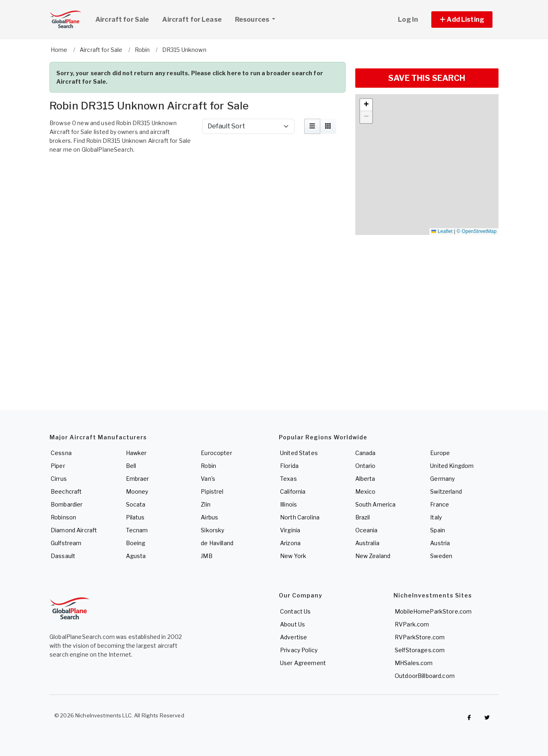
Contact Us (295, 611)
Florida (289, 466)
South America (376, 504)
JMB (206, 556)
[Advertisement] (198, 179)
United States (299, 453)
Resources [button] (258, 19)
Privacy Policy (299, 650)
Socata (136, 504)
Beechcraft (66, 491)
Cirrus (59, 479)
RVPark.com (412, 624)
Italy (436, 517)
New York (293, 556)
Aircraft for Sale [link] (122, 20)
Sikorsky (212, 530)
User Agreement (303, 663)
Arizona (290, 543)
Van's (208, 479)
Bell (131, 466)
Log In (408, 20)
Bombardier (67, 504)
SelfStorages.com (420, 650)
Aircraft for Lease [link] (192, 20)
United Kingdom (452, 466)
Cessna (61, 453)
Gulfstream (66, 543)
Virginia (290, 530)
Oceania (367, 530)
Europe (440, 453)
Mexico (366, 491)
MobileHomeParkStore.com (433, 611)
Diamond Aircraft (74, 530)
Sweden (441, 556)
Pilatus (135, 517)
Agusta (136, 556)
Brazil (363, 517)
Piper (58, 466)
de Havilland (217, 543)
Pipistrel (212, 491)
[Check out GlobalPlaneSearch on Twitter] (487, 717)
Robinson (63, 517)
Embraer (138, 479)
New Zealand (373, 556)
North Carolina (300, 517)
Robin (208, 466)
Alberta (365, 479)
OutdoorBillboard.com (425, 676)
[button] (462, 20)
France (440, 504)
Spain (438, 530)
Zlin (206, 504)
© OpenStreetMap (477, 231)
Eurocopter (216, 453)
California (293, 491)
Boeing (136, 543)
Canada (366, 453)
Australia (367, 543)
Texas (288, 479)
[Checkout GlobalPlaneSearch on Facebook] (469, 717)
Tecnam (137, 530)
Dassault (63, 556)
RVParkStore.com (420, 637)
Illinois (288, 504)
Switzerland (446, 491)
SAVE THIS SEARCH (427, 78)
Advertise (294, 637)
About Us (293, 624)
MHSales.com (414, 663)
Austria (440, 543)
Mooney (137, 491)
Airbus (209, 517)
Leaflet (442, 231)
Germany (442, 479)
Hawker (136, 453)
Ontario (366, 466)
